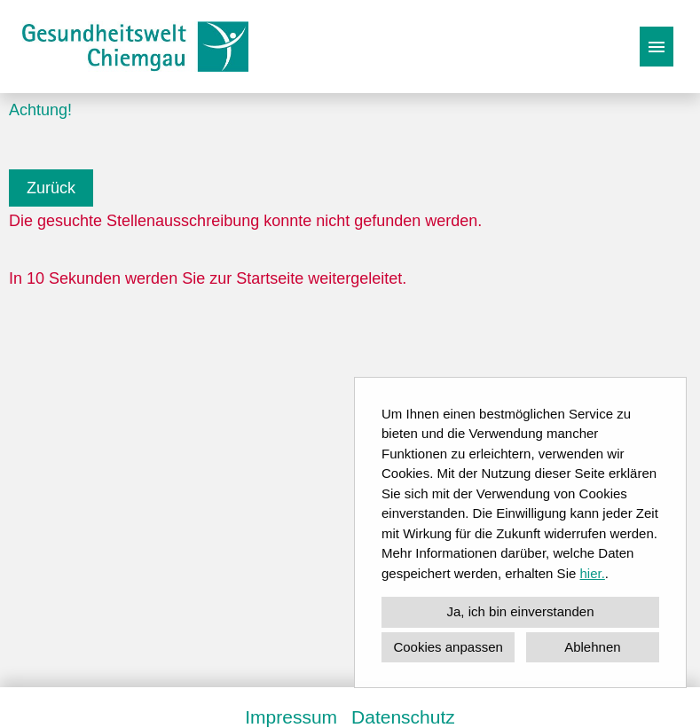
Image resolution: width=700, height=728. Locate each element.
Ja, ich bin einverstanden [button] (521, 611)
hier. (592, 573)
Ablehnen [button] (592, 647)
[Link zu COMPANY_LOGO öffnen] (135, 47)
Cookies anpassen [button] (448, 647)
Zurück (51, 188)
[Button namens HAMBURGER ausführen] (657, 47)
